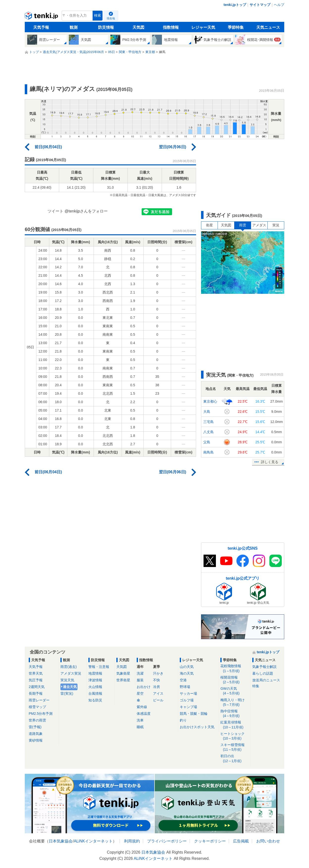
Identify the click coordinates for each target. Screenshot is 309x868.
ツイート (55, 211)
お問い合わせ (268, 841)
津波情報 (95, 680)
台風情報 (95, 693)
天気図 (138, 27)
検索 (98, 15)
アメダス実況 (71, 673)
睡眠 (140, 727)
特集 (256, 686)
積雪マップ (37, 707)
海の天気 (187, 673)
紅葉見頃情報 (235, 725)
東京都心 (210, 401)
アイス (158, 693)
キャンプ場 (188, 707)
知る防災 (95, 700)
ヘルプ (279, 5)
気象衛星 (123, 673)
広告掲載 (241, 841)
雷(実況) (67, 693)
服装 (140, 680)
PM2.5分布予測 (41, 714)
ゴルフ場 (187, 700)
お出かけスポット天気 (197, 727)
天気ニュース (268, 27)
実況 (276, 225)
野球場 (185, 687)
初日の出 (235, 759)
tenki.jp (42, 17)
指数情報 (171, 27)
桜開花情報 (235, 680)
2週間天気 (37, 687)
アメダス (259, 225)
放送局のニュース (266, 680)
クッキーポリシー (210, 841)
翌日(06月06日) (173, 147)
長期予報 (36, 693)
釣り (183, 720)
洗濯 (140, 673)
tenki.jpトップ (235, 5)
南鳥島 (208, 452)
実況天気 (67, 680)
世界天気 (36, 673)
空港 (183, 680)
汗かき (158, 673)
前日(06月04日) (48, 147)
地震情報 (95, 673)
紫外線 (142, 707)
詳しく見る (270, 462)
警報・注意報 (99, 667)
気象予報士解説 (264, 667)
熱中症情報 (235, 714)
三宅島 (208, 422)
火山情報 (95, 687)
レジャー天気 (203, 27)
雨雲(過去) (68, 667)
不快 (156, 680)
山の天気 (187, 667)
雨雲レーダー (39, 700)
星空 (140, 693)
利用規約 (132, 841)
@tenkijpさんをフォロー (86, 211)
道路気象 (36, 734)
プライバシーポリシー (167, 841)
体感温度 (144, 714)
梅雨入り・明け (235, 703)
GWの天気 (235, 691)
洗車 (140, 720)
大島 (207, 412)
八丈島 (208, 432)
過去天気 (70, 687)
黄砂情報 (36, 740)
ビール (158, 700)
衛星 (209, 225)
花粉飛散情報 (235, 669)
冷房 (156, 687)
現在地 (111, 18)
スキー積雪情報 (235, 747)
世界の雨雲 (37, 720)
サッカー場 (188, 693)
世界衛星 (123, 680)
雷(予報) (35, 727)
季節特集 (236, 27)
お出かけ (144, 687)
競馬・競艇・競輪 (194, 714)
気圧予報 (36, 680)
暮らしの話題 (263, 673)
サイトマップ (260, 5)
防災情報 (106, 27)
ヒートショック (235, 736)
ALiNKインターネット (93, 841)
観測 (74, 27)
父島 (207, 442)
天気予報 (41, 27)
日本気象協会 (61, 841)
